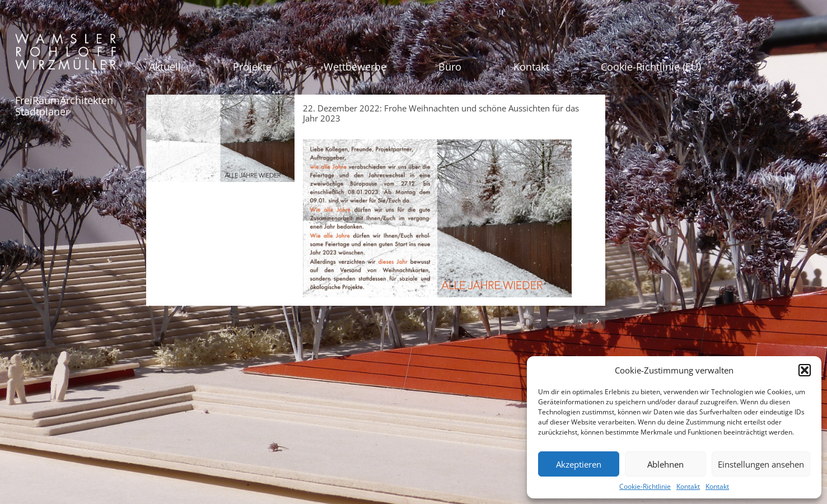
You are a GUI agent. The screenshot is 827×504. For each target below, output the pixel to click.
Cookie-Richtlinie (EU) (651, 67)
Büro (450, 67)
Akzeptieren (579, 464)
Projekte (252, 67)
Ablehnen (665, 464)
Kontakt (688, 486)
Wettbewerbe (355, 67)
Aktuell (165, 67)
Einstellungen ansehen (761, 464)
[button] (805, 370)
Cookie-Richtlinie (645, 486)
